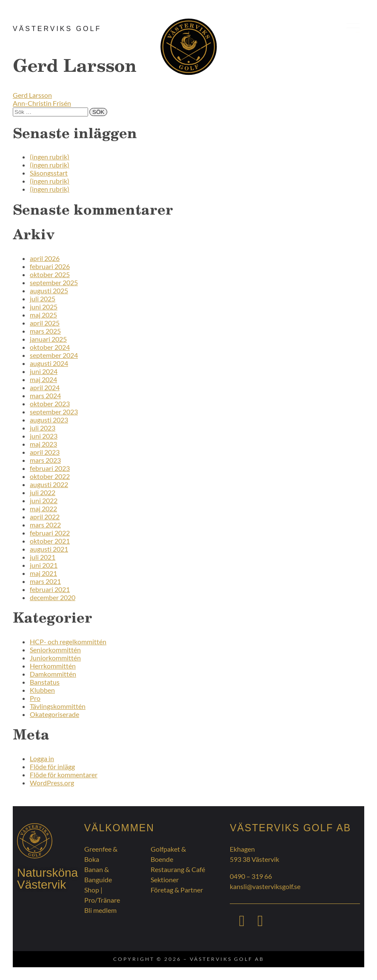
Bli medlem (100, 910)
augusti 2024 (49, 363)
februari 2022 (50, 533)
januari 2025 (48, 339)
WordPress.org (52, 783)
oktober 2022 (50, 476)
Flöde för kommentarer (64, 775)
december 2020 (53, 597)
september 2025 (54, 282)
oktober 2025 (50, 274)
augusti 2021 (49, 549)
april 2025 (45, 323)
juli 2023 (43, 428)
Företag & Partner (177, 890)
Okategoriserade (54, 714)
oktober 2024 (50, 347)
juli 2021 (43, 557)
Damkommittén (53, 674)
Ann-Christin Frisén (42, 103)
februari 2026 (50, 266)
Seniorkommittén (55, 650)
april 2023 (45, 452)
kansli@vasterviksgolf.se (265, 886)
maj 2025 (43, 315)
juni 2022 (44, 500)
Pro (35, 698)
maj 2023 (43, 444)
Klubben (42, 690)
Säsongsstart (49, 173)
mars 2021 (45, 581)
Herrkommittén (53, 666)
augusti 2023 (49, 420)
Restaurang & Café (178, 869)
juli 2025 (43, 299)
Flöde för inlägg (52, 766)
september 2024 (54, 355)
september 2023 (54, 412)
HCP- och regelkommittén (68, 642)
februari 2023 (50, 468)
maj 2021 (43, 573)
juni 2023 (44, 436)
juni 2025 (44, 307)
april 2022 (45, 517)
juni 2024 (44, 371)
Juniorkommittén (55, 658)
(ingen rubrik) (50, 157)
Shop (92, 890)
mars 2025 (45, 331)
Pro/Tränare (102, 900)
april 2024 (45, 387)
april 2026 (45, 258)
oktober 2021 (50, 541)
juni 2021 (44, 565)
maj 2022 (43, 508)
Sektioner (165, 879)
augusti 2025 (49, 290)
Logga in (42, 758)
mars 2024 (45, 395)
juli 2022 (43, 492)
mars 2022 (45, 525)
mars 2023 (45, 460)
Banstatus (45, 682)
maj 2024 (43, 379)
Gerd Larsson (32, 95)
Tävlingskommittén (58, 706)
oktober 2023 (50, 404)
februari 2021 (50, 589)
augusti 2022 (49, 484)
